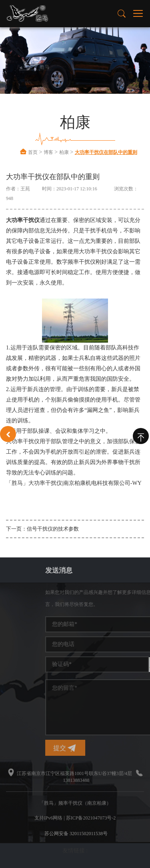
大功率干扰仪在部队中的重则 (106, 152)
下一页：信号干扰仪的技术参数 (42, 529)
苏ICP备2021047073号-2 (91, 818)
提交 (100, 748)
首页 (33, 152)
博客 (48, 152)
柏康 (64, 152)
